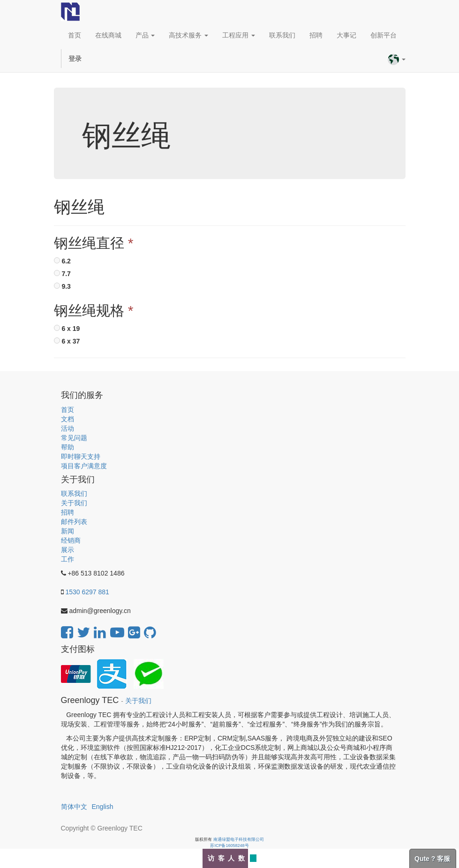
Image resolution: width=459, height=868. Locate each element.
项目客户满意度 (84, 466)
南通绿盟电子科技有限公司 (239, 839)
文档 (68, 419)
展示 (68, 550)
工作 (68, 559)
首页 (68, 410)
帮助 (68, 447)
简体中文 (74, 807)
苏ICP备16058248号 (229, 846)
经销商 (71, 540)
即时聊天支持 (81, 456)
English (103, 807)
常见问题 (74, 438)
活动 (68, 428)
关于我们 (74, 503)
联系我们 (74, 494)
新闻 (68, 531)
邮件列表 (74, 522)
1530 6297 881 (87, 592)
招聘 (68, 512)
